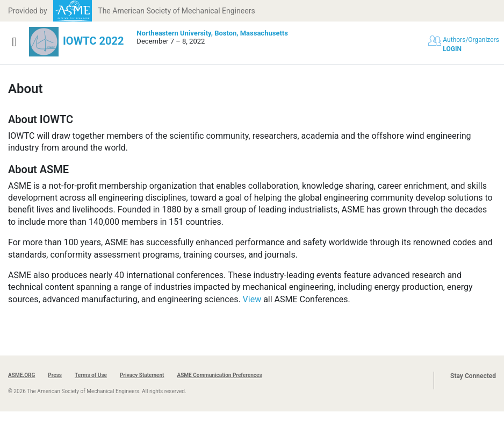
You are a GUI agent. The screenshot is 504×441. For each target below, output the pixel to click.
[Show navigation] (15, 42)
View (252, 299)
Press (55, 375)
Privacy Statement (142, 375)
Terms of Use (91, 375)
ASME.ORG (21, 375)
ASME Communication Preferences (219, 375)
